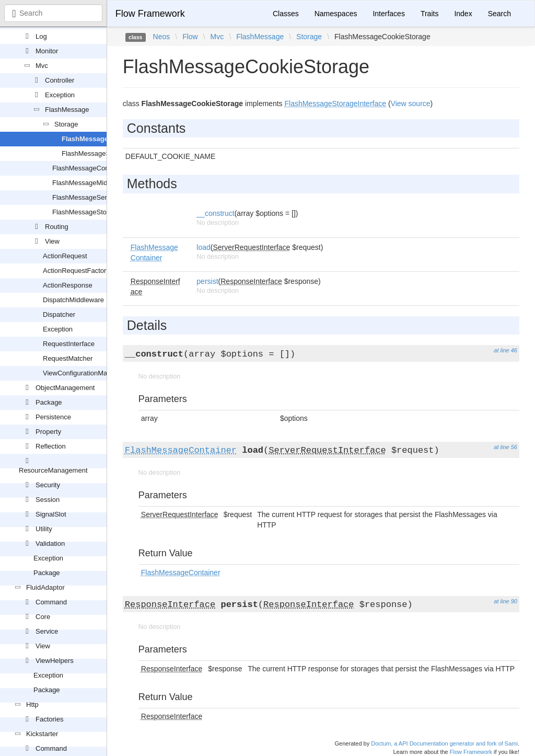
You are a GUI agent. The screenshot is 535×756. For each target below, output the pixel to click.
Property (48, 432)
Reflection (51, 446)
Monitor (47, 51)
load (203, 247)
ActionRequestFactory (76, 271)
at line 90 (505, 601)
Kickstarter (42, 734)
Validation (50, 543)
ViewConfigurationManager (84, 373)
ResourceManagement (53, 470)
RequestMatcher (68, 358)
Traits (429, 14)
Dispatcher (59, 314)
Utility (44, 529)
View (52, 241)
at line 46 (505, 350)
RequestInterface (69, 344)
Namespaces (336, 14)
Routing (57, 227)
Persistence (53, 417)
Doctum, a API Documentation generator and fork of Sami (444, 743)
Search (499, 14)
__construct (215, 213)
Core (43, 617)
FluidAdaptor (45, 587)
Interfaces (388, 14)
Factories (49, 719)
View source (411, 104)
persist (207, 281)
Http (32, 705)
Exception (60, 95)
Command (51, 602)
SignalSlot (51, 514)
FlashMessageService (86, 197)
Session (48, 500)
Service (47, 631)
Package (49, 402)
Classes (286, 14)
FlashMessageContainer (89, 168)
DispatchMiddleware (73, 300)
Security (48, 485)
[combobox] (53, 13)
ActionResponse (68, 285)
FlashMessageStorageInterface (100, 212)
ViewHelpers (55, 661)
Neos (162, 37)
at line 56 (505, 447)
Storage (66, 124)
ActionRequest (65, 256)
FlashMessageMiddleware (92, 183)
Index (463, 14)
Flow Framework (150, 14)
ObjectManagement (65, 388)
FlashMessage (67, 110)
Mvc (42, 66)
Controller (60, 80)
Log (41, 36)
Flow (190, 37)
